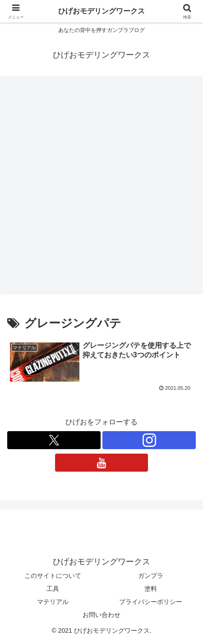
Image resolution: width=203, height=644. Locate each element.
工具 (53, 589)
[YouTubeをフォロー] (102, 463)
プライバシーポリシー (151, 602)
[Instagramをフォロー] (149, 440)
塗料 (151, 589)
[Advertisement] (101, 188)
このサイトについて (53, 576)
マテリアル (53, 602)
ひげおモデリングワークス (101, 11)
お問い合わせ (101, 615)
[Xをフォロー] (54, 440)
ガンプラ (151, 576)
